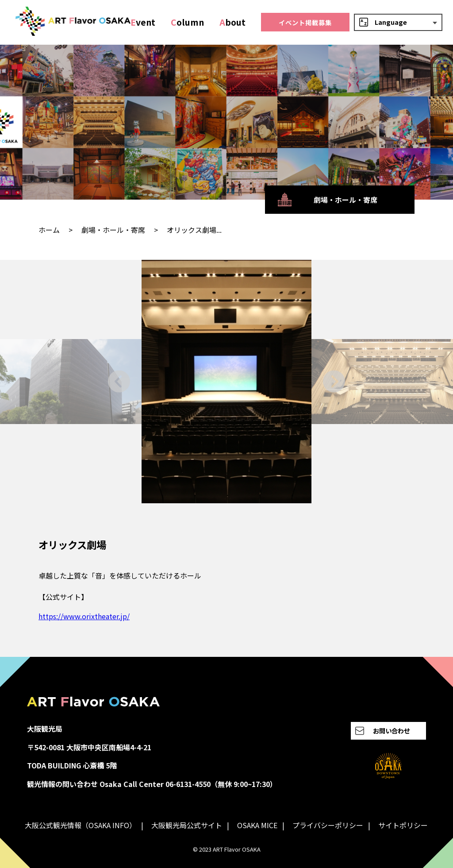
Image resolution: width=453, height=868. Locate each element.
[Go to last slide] (119, 381)
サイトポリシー (403, 825)
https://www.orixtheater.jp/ (84, 616)
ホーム (49, 230)
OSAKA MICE (257, 825)
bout (232, 22)
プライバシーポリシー (328, 825)
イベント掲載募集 (305, 22)
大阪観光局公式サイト (187, 825)
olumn (187, 22)
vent (143, 22)
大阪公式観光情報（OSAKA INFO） (81, 825)
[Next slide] (334, 381)
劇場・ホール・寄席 (113, 230)
